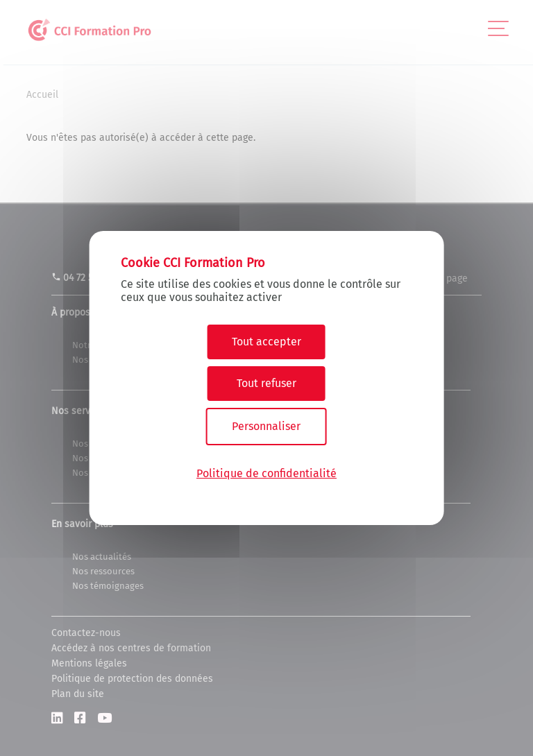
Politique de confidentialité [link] (266, 473)
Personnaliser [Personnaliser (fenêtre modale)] (266, 426)
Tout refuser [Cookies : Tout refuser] (266, 383)
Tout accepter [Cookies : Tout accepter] (266, 342)
